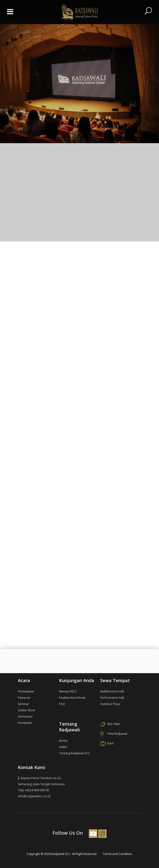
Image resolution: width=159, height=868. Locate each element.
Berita (63, 741)
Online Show (26, 710)
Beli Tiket (110, 724)
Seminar (23, 704)
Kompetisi (25, 723)
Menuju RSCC (68, 691)
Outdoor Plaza (110, 704)
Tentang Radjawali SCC (75, 753)
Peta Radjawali (114, 734)
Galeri (63, 747)
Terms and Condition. (118, 854)
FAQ (62, 704)
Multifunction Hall (112, 691)
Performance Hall (112, 698)
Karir (107, 743)
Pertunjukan (26, 691)
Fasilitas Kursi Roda (72, 698)
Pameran (24, 698)
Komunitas (25, 716)
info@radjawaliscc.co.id (34, 796)
